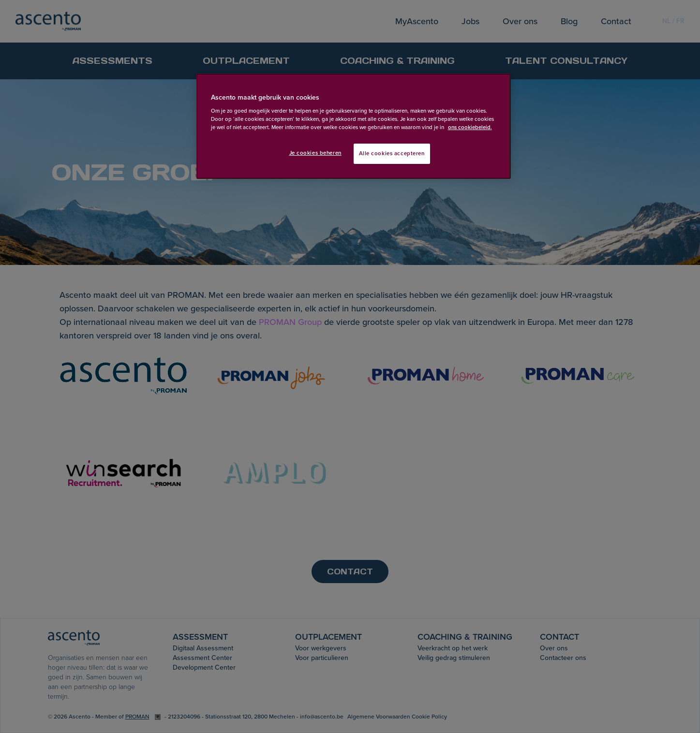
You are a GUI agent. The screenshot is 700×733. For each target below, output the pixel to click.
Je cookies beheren (315, 153)
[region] (354, 126)
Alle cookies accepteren (392, 154)
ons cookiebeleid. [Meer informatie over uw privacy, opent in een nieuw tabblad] (470, 127)
